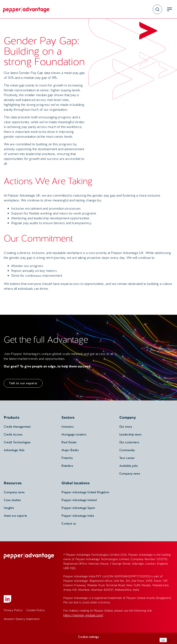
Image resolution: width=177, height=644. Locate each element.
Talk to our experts (23, 383)
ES (170, 640)
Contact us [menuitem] (69, 524)
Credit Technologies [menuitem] (17, 442)
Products (11, 417)
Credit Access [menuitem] (13, 434)
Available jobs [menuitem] (129, 466)
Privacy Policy (13, 610)
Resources (13, 483)
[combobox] (163, 640)
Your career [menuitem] (127, 458)
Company (128, 417)
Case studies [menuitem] (12, 500)
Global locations (75, 483)
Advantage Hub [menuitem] (14, 450)
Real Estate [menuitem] (69, 442)
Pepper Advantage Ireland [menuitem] (79, 500)
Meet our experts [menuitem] (15, 516)
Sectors (68, 417)
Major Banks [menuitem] (70, 450)
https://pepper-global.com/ (83, 615)
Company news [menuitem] (130, 474)
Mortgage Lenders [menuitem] (74, 434)
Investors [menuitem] (67, 427)
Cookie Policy (36, 610)
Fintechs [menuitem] (67, 458)
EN (163, 640)
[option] (170, 640)
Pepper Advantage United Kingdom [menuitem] (85, 492)
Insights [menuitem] (9, 508)
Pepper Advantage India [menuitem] (78, 516)
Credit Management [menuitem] (17, 427)
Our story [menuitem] (126, 427)
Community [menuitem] (127, 450)
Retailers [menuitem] (67, 466)
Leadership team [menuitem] (130, 434)
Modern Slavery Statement (22, 619)
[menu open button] (170, 9)
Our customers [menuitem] (129, 442)
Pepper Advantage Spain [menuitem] (78, 508)
